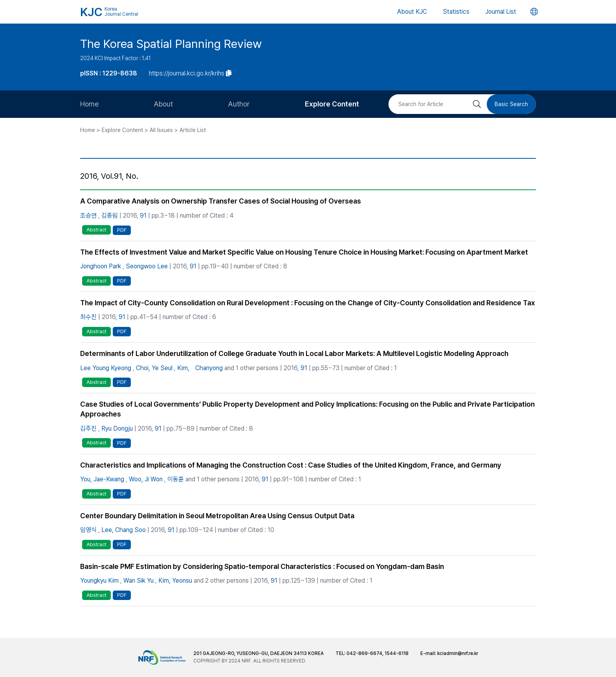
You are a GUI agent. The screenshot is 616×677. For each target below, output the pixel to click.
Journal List (501, 12)
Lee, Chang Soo (124, 530)
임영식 (88, 530)
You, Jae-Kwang (102, 479)
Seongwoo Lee (147, 266)
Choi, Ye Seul (154, 368)
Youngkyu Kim (99, 581)
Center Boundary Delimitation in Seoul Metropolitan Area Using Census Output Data (217, 516)
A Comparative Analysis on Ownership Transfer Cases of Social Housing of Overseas (221, 201)
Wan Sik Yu (138, 581)
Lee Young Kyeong (106, 368)
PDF (122, 230)
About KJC (412, 12)
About (163, 104)
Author (239, 104)
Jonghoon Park (101, 266)
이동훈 (176, 479)
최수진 (88, 317)
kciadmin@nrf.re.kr (458, 653)
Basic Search (511, 104)
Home (89, 104)
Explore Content (332, 104)
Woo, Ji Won (146, 479)
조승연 (88, 216)
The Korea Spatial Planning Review (171, 44)
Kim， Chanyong (200, 368)
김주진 (88, 428)
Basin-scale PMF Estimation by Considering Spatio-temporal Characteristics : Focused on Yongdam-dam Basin (262, 566)
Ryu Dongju (117, 428)
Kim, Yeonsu (175, 581)
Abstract (96, 230)
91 (143, 216)
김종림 (110, 216)
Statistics (456, 12)
